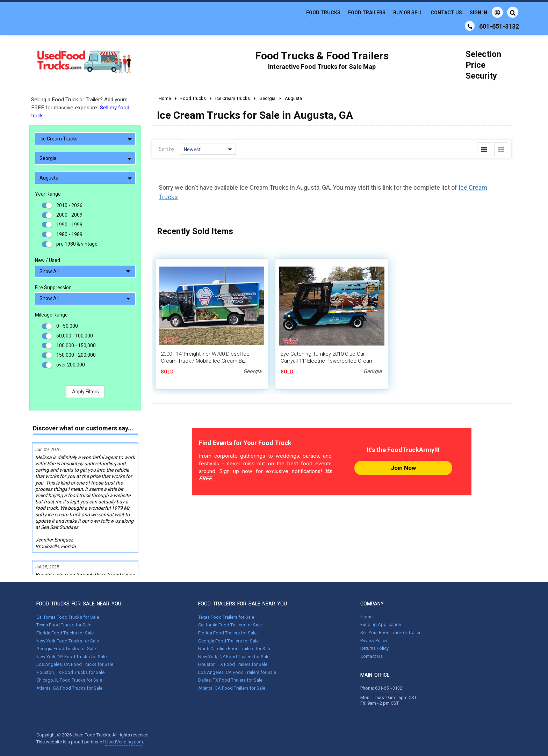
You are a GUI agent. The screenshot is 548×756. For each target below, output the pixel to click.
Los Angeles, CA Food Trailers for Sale (237, 672)
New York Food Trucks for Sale (68, 641)
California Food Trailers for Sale (230, 625)
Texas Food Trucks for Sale (64, 625)
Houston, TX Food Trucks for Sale (70, 672)
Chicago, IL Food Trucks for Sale (69, 680)
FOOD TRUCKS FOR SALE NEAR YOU (79, 604)
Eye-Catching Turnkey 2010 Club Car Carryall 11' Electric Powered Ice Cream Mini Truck (327, 361)
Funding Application (381, 624)
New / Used (48, 260)
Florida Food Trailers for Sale (227, 633)
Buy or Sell (408, 13)
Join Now (403, 468)
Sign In (486, 12)
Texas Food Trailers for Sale (226, 617)
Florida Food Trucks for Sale (65, 633)
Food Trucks (323, 13)
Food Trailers (367, 13)
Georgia (86, 158)
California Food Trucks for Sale (68, 617)
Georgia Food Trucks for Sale (66, 649)
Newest (208, 150)
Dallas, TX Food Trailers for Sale (230, 680)
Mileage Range (51, 315)
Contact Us (446, 13)
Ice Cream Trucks (86, 139)
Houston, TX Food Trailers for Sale (233, 664)
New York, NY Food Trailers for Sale (234, 657)
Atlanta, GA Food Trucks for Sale (69, 688)
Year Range (48, 194)
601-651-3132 (389, 688)
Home (366, 617)
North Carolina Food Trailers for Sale (235, 649)
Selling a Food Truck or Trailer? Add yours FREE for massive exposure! (80, 108)
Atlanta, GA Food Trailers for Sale (232, 688)
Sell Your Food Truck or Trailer (390, 633)
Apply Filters (85, 392)
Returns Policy (374, 648)
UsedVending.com (124, 742)
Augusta (86, 178)
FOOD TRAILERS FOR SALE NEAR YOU (243, 604)
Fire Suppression (53, 288)
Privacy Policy (374, 641)
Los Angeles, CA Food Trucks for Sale (75, 664)
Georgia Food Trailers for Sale (228, 641)
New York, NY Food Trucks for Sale (71, 657)
